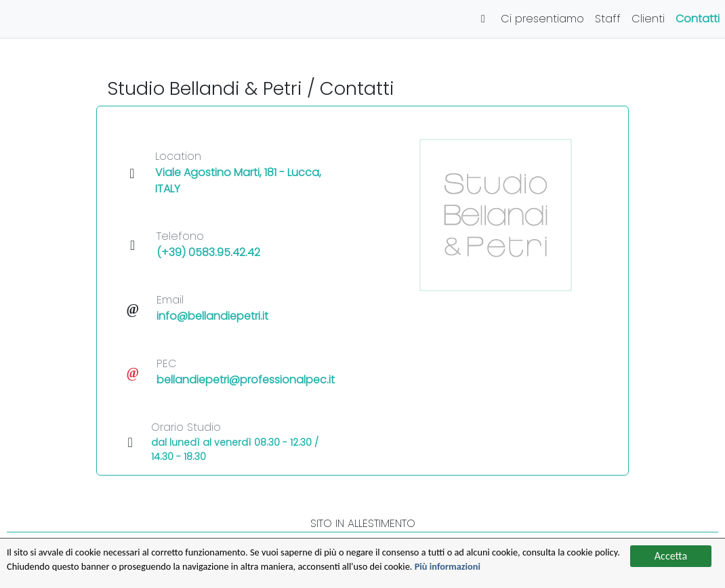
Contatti (698, 19)
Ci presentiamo (542, 19)
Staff (608, 19)
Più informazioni (569, 566)
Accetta (671, 552)
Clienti (648, 19)
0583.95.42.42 (224, 252)
